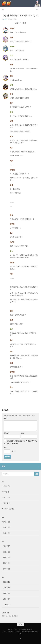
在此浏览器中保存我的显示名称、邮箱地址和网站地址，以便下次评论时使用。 (20, 442)
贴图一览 (6, 569)
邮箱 (23, 433)
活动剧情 (6, 587)
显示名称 (6, 433)
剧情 (3, 10)
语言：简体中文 (7, 616)
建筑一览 (6, 563)
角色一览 (7, 486)
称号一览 (6, 557)
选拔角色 (7, 503)
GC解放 (6, 492)
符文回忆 (6, 546)
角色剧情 (6, 582)
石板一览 (6, 527)
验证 (5, 447)
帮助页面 (6, 593)
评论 (6, 419)
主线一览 (6, 552)
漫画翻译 (6, 599)
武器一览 (7, 522)
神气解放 (7, 497)
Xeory (5, 19)
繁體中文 (15, 616)
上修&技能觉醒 (9, 509)
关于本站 (6, 605)
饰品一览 (6, 533)
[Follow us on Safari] (39, 467)
